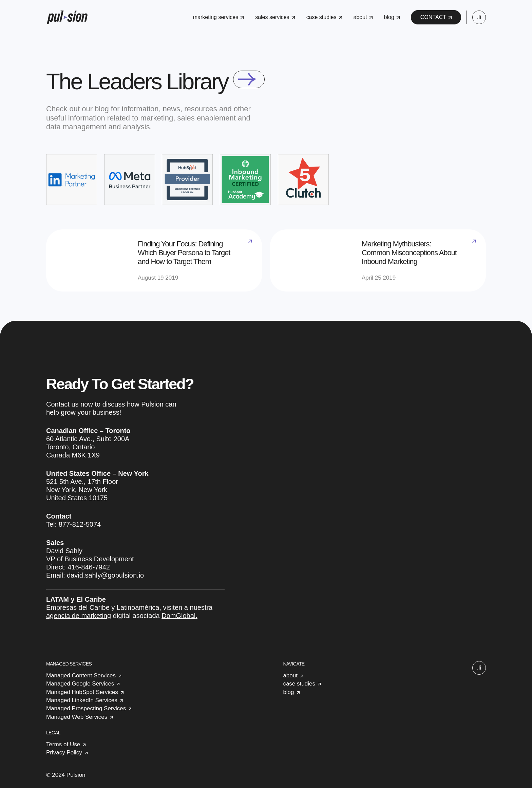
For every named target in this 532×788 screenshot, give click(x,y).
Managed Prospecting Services (86, 708)
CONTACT (436, 17)
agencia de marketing (79, 616)
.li (479, 17)
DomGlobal (178, 616)
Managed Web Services (77, 717)
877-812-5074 (80, 524)
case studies (324, 17)
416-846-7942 (89, 567)
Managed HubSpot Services (82, 692)
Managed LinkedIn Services (82, 700)
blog (392, 17)
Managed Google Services (80, 684)
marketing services (218, 17)
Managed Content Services (81, 676)
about (363, 17)
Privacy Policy (64, 753)
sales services (275, 17)
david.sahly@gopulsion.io (105, 575)
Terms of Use (63, 744)
